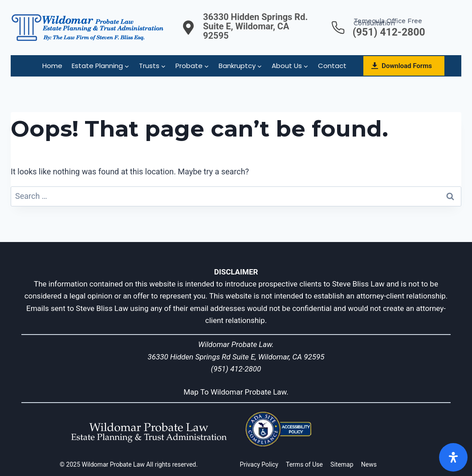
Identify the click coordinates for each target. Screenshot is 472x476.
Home (52, 66)
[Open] (453, 457)
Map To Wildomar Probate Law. (236, 392)
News (369, 464)
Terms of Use (304, 464)
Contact (332, 66)
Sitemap (342, 464)
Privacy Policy (259, 464)
